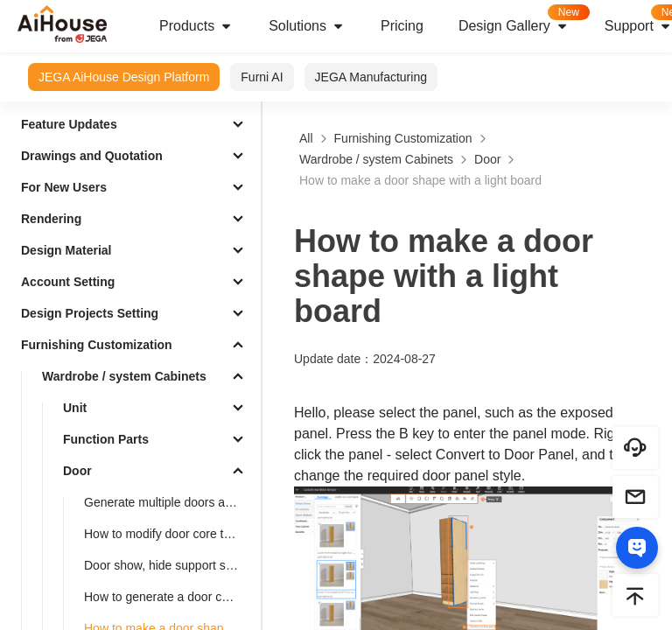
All (306, 138)
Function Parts (106, 439)
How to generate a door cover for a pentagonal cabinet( (169, 597)
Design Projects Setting (90, 313)
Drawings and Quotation (92, 156)
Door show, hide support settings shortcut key (169, 565)
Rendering (51, 219)
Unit (75, 408)
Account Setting (68, 282)
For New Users (64, 187)
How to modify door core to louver (169, 534)
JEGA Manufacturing (371, 77)
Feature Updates (69, 124)
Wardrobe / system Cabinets (124, 376)
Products (196, 26)
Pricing (402, 26)
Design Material (66, 250)
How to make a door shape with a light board (420, 180)
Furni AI (262, 77)
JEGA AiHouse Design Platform (124, 77)
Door (77, 471)
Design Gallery (523, 21)
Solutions (307, 26)
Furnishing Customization (97, 345)
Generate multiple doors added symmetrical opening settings (169, 502)
